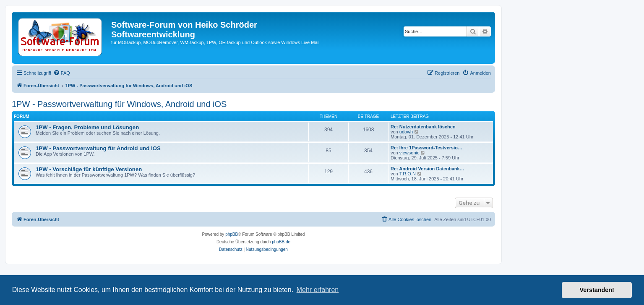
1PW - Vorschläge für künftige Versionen (89, 169)
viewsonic (409, 153)
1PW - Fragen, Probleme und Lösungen (87, 127)
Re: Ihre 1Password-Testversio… (426, 148)
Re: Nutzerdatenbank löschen (423, 127)
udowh (406, 132)
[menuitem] (62, 73)
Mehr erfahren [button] (318, 290)
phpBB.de (281, 242)
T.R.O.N (408, 174)
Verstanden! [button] (597, 290)
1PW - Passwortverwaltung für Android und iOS (98, 148)
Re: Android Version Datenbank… (428, 169)
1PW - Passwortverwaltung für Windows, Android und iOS (119, 104)
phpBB (232, 234)
